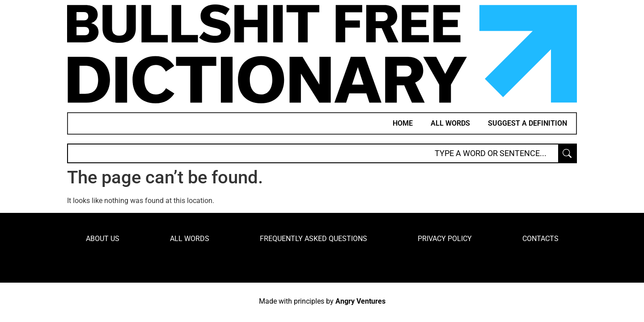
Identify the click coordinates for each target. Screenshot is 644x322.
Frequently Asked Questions (314, 239)
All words (450, 123)
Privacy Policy (445, 239)
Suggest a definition (527, 123)
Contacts (540, 239)
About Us (103, 239)
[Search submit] (567, 153)
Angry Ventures (360, 301)
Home (403, 123)
